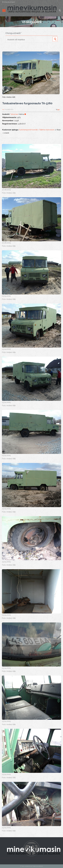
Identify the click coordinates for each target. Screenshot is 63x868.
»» (8, 109)
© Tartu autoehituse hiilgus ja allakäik (32, 866)
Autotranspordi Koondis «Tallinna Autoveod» (37, 130)
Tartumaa (14, 114)
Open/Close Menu (4, 10)
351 (59, 110)
